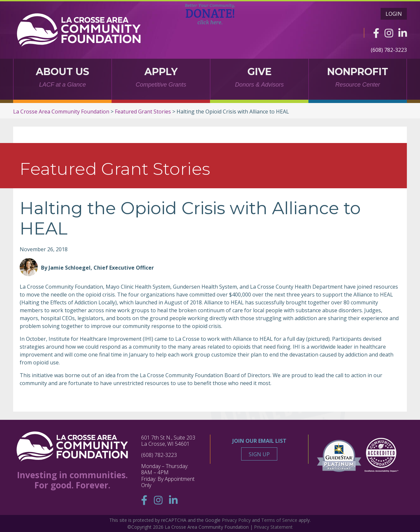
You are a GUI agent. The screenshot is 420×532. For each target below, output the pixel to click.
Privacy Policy (236, 520)
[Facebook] (376, 33)
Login (394, 14)
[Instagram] (389, 33)
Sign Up (259, 454)
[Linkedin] (403, 33)
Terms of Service (279, 520)
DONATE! (210, 14)
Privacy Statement (273, 527)
